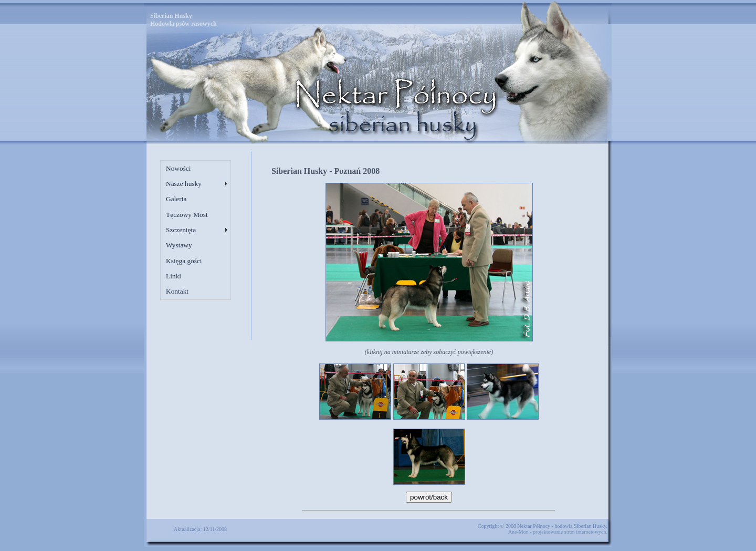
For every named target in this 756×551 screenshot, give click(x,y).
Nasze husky (184, 184)
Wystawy (179, 245)
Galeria (176, 199)
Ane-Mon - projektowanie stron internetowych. (558, 532)
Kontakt (177, 291)
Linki (174, 276)
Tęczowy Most (187, 215)
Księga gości (184, 261)
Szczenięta (181, 230)
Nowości (178, 168)
